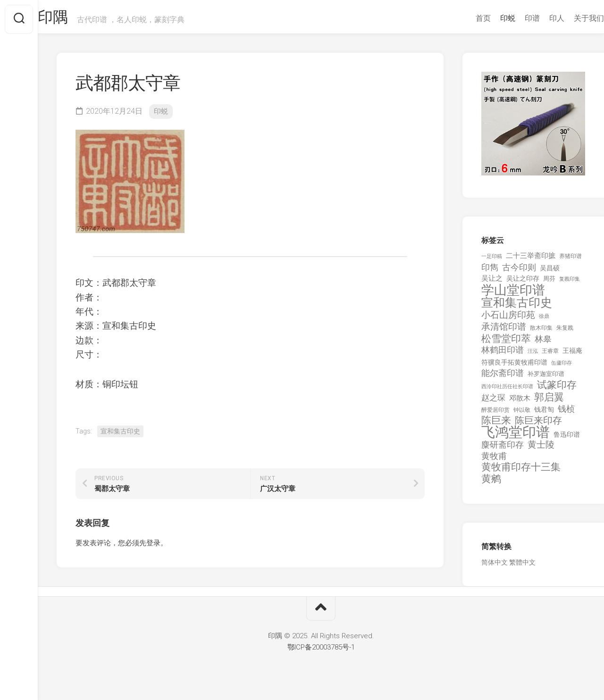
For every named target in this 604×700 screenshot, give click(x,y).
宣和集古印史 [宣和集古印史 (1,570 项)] (517, 307)
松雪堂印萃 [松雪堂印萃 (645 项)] (506, 344)
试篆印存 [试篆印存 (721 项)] (557, 390)
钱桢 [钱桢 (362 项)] (566, 413)
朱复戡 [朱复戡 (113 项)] (565, 333)
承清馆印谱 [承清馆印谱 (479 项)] (504, 332)
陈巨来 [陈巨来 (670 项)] (496, 425)
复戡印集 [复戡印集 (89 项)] (570, 284)
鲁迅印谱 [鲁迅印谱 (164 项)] (567, 439)
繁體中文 (522, 567)
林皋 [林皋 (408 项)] (543, 344)
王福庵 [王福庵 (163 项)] (572, 355)
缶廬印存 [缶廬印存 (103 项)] (562, 367)
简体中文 (495, 567)
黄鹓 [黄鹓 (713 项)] (491, 484)
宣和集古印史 (120, 436)
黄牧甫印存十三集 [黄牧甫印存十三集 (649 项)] (521, 472)
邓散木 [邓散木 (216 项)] (520, 403)
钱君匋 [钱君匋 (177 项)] (544, 414)
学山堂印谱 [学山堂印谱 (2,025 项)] (513, 295)
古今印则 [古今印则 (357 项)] (519, 272)
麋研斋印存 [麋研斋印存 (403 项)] (503, 449)
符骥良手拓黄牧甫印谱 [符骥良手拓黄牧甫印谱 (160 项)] (514, 367)
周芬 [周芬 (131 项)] (549, 283)
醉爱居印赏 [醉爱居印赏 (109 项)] (495, 415)
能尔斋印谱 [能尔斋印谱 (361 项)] (503, 378)
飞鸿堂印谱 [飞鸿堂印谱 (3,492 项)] (516, 437)
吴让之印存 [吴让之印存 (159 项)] (523, 283)
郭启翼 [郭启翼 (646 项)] (549, 402)
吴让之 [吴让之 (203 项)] (492, 283)
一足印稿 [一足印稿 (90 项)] (492, 261)
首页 (464, 18)
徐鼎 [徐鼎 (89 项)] (544, 321)
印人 (538, 18)
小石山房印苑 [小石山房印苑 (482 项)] (508, 320)
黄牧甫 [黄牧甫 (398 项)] (494, 461)
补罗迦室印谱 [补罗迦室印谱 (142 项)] (546, 379)
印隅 (73, 19)
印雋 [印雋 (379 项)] (490, 272)
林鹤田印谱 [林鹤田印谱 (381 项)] (503, 354)
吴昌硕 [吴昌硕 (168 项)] (550, 273)
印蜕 (489, 18)
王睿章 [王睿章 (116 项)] (550, 356)
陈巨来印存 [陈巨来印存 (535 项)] (538, 425)
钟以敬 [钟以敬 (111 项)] (522, 415)
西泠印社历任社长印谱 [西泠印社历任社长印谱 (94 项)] (507, 391)
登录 (153, 548)
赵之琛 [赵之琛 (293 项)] (493, 402)
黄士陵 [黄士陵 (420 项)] (541, 450)
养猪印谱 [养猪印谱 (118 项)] (570, 261)
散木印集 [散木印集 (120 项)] (541, 333)
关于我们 (570, 18)
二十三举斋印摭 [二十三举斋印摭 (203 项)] (531, 260)
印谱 (513, 18)
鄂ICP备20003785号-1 (321, 652)
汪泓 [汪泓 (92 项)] (533, 356)
